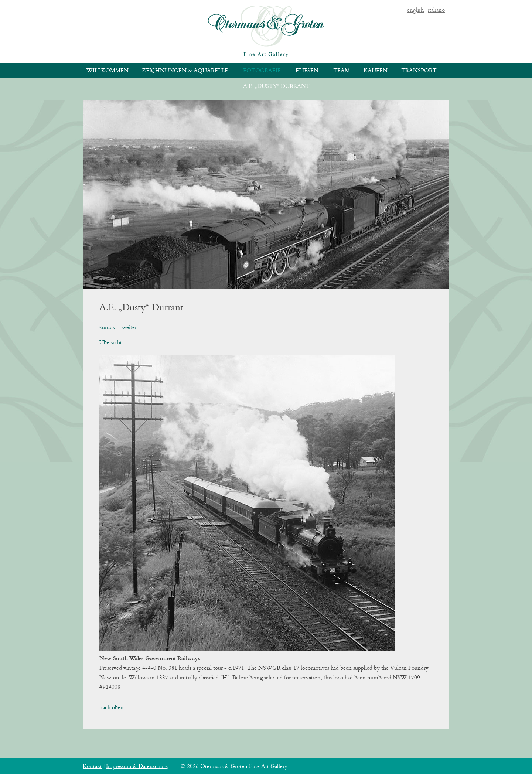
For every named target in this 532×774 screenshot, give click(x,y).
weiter (129, 327)
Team (342, 70)
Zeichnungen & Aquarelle (185, 70)
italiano (436, 10)
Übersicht (111, 342)
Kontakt (92, 766)
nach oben (112, 707)
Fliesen (307, 70)
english (415, 10)
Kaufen (376, 70)
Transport (419, 70)
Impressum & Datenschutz (137, 766)
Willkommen (108, 70)
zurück (107, 327)
